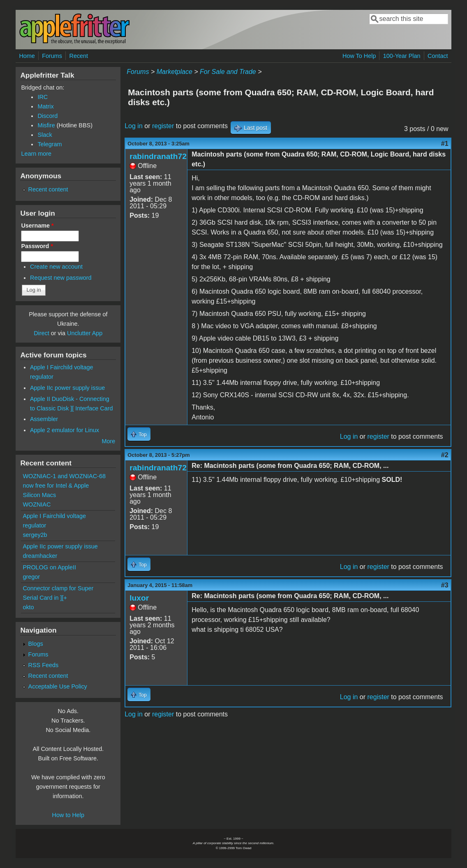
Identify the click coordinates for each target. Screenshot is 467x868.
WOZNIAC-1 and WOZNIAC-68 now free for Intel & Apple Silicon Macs (64, 486)
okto (28, 607)
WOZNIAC (37, 504)
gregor (31, 577)
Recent (79, 56)
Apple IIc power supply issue (67, 388)
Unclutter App (85, 333)
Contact (438, 56)
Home (27, 56)
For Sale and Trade (228, 72)
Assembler (44, 419)
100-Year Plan (402, 56)
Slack (45, 135)
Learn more (36, 154)
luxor (139, 598)
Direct (42, 333)
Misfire (46, 125)
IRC (43, 97)
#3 (445, 585)
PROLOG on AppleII (49, 567)
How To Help (359, 56)
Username (37, 226)
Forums (52, 56)
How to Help (68, 815)
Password (37, 246)
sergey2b (35, 535)
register (163, 126)
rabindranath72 (158, 156)
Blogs (36, 644)
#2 (445, 455)
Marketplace (175, 72)
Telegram (50, 144)
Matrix (45, 106)
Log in (134, 126)
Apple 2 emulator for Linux (65, 430)
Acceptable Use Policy (58, 686)
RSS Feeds (44, 665)
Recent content (48, 189)
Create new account (56, 267)
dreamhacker (40, 556)
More (108, 441)
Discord (47, 116)
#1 (445, 144)
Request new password (61, 278)
